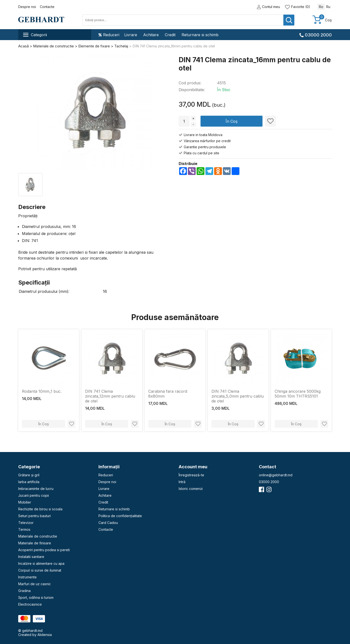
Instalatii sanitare (31, 557)
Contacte (47, 7)
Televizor (26, 523)
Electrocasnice (30, 604)
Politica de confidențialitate (120, 516)
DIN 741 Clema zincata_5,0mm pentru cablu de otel (238, 396)
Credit (170, 35)
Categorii (35, 35)
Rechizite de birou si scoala (40, 509)
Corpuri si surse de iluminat (40, 570)
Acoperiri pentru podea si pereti (44, 550)
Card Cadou (108, 523)
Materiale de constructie (38, 536)
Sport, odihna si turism (36, 597)
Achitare (151, 35)
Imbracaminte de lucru (36, 489)
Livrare (131, 35)
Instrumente (27, 577)
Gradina (24, 591)
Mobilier (25, 502)
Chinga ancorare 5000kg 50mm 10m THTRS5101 (298, 394)
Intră (182, 482)
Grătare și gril (29, 475)
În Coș (232, 121)
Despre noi (27, 7)
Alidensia (45, 635)
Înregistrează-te (191, 475)
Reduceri (109, 35)
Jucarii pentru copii (34, 495)
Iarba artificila (29, 482)
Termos (24, 529)
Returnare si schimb (200, 35)
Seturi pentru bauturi (35, 516)
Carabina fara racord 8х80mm (168, 394)
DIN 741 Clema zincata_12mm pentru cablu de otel (110, 396)
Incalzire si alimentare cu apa (41, 563)
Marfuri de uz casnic (35, 584)
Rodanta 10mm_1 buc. (42, 391)
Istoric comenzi (191, 489)
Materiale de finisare (35, 543)
